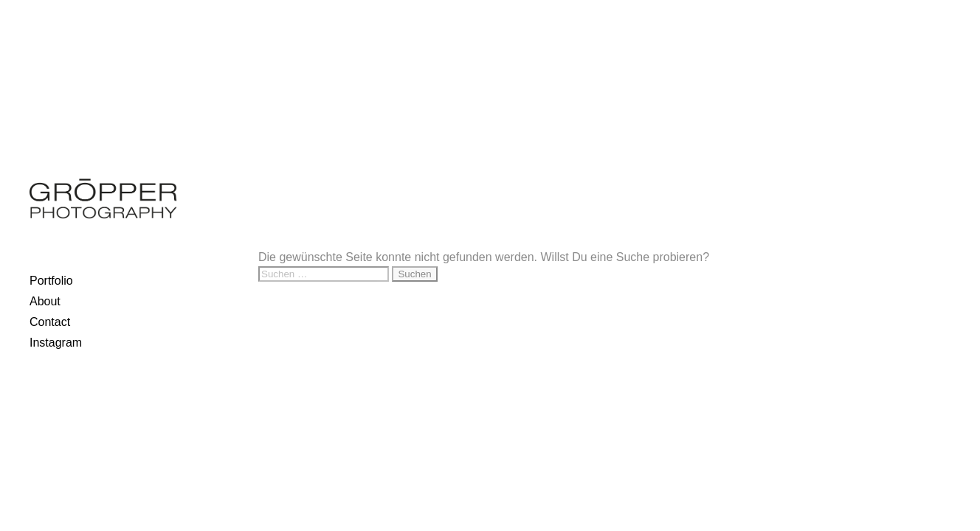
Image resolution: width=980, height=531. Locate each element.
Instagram (56, 343)
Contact (50, 322)
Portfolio (51, 281)
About (45, 301)
